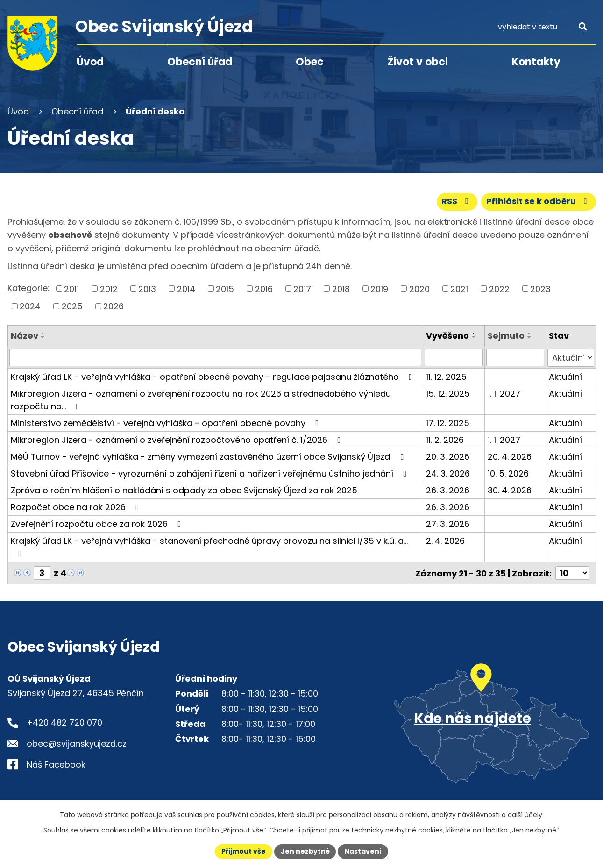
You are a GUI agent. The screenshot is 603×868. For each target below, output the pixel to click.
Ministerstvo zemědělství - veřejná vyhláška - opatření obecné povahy (167, 423)
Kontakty (536, 62)
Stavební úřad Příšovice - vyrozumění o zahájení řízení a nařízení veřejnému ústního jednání (211, 473)
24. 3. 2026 (448, 473)
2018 (341, 288)
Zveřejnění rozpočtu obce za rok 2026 (98, 523)
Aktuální (565, 376)
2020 (419, 288)
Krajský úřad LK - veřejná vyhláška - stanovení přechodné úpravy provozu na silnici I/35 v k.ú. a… (209, 546)
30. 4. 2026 (510, 490)
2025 (72, 306)
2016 (264, 288)
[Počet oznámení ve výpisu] (572, 573)
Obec (310, 62)
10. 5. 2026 (509, 473)
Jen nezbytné (305, 851)
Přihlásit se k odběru (539, 202)
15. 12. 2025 (448, 393)
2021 (459, 288)
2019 (379, 288)
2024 (30, 306)
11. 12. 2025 (446, 376)
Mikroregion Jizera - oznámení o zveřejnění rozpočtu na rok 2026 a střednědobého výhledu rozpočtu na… (201, 399)
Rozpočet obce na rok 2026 (77, 507)
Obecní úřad (200, 62)
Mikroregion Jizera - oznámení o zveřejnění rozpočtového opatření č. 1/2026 (178, 439)
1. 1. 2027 (504, 393)
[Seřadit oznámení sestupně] (43, 337)
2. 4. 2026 (445, 540)
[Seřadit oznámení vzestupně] (43, 334)
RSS (457, 202)
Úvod (90, 62)
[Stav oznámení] (571, 357)
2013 (147, 288)
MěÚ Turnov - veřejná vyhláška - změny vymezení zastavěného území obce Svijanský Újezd (209, 456)
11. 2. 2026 (445, 439)
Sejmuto (507, 336)
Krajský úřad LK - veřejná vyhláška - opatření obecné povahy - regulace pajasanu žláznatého (213, 376)
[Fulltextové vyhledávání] (543, 27)
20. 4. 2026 (510, 456)
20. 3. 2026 (448, 456)
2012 (109, 288)
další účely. (526, 815)
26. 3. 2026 (448, 490)
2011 (71, 288)
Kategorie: (28, 288)
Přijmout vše (244, 851)
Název (25, 336)
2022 (499, 288)
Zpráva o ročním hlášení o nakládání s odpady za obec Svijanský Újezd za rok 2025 (184, 490)
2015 (225, 288)
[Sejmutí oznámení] (516, 357)
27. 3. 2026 (448, 523)
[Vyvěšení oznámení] (454, 357)
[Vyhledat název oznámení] (216, 357)
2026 (114, 306)
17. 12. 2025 (448, 423)
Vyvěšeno (447, 336)
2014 (186, 288)
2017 (302, 288)
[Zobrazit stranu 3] (42, 573)
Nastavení (363, 851)
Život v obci (418, 62)
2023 (540, 288)
